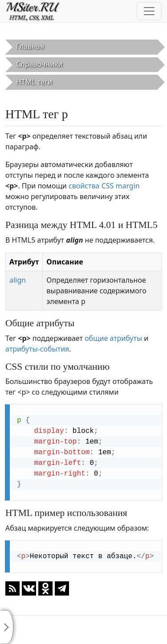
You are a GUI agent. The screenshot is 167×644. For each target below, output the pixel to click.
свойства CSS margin (104, 186)
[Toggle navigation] (149, 11)
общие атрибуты (113, 338)
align (18, 280)
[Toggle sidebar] (7, 627)
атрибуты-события (37, 349)
